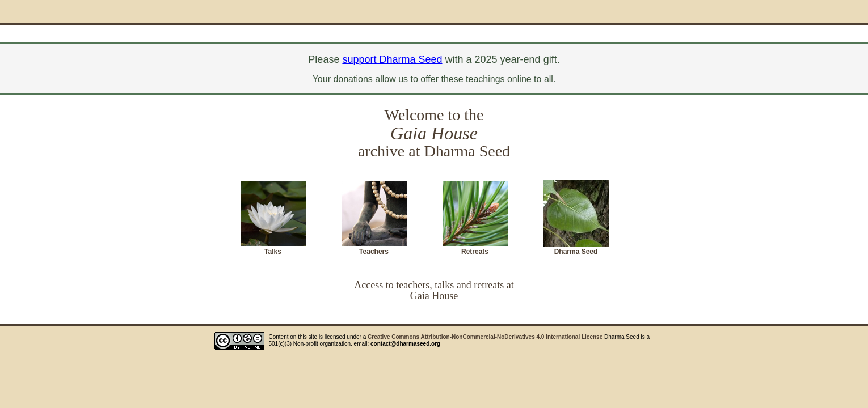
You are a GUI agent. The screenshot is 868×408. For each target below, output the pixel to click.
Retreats (475, 252)
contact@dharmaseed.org (405, 344)
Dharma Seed (576, 252)
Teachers (374, 252)
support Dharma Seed (392, 59)
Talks (273, 252)
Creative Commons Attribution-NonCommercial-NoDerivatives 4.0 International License (485, 337)
